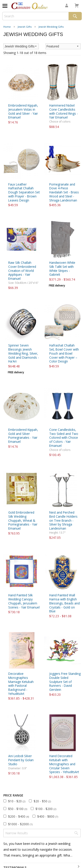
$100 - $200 (46, 809)
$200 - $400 (18, 816)
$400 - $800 (48, 816)
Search (75, 16)
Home (7, 27)
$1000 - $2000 (20, 824)
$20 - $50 (42, 801)
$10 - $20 (17, 801)
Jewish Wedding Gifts (51, 27)
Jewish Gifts (25, 27)
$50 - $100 (18, 809)
